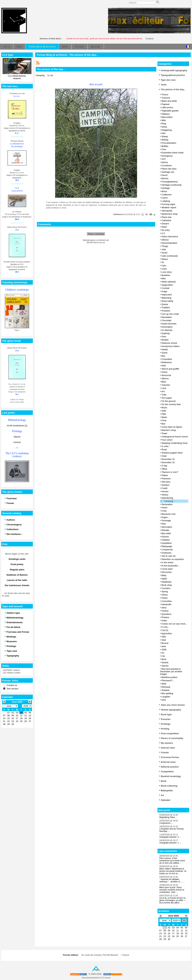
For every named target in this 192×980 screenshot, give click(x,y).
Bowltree (166, 275)
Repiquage (167, 546)
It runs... (165, 627)
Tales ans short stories (172, 705)
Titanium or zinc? (170, 472)
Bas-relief (166, 533)
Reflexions (167, 362)
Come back (167, 569)
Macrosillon (167, 117)
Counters (166, 588)
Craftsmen (166, 195)
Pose (164, 420)
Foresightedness (170, 182)
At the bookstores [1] (17, 426)
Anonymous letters (170, 346)
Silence (165, 240)
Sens (164, 608)
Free (164, 149)
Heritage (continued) (171, 185)
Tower (164, 433)
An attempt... (168, 330)
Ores (164, 337)
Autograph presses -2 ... (170, 837)
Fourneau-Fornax (169, 757)
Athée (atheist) (168, 282)
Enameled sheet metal (172, 153)
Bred (164, 659)
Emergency (167, 156)
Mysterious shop (169, 214)
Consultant (167, 359)
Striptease (166, 582)
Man (164, 278)
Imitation (166, 540)
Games (165, 666)
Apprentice (166, 633)
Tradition (166, 308)
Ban (163, 424)
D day (164, 466)
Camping (169, 501)
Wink (164, 684)
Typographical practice (172, 75)
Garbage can (168, 172)
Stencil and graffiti (170, 369)
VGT (164, 159)
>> (184, 920)
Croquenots (167, 550)
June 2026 (173, 916)
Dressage (166, 520)
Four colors (167, 440)
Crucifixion (167, 166)
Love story (166, 272)
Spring (165, 591)
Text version (12, 689)
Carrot (164, 198)
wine (164, 646)
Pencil (164, 175)
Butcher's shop (169, 430)
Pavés (164, 598)
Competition (166, 772)
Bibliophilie (166, 791)
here (164, 700)
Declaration (167, 504)
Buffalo (165, 146)
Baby (164, 575)
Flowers (165, 617)
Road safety (167, 301)
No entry (166, 230)
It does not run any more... (174, 624)
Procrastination (169, 143)
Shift (164, 411)
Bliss (164, 382)
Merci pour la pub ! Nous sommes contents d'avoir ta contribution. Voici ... (172, 890)
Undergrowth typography (173, 70)
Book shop (167, 585)
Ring (164, 124)
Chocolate (166, 320)
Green (164, 372)
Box (163, 356)
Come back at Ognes (172, 427)
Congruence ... (166, 823)
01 (165, 928)
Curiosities (167, 601)
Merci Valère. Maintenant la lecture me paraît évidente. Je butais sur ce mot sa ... (173, 871)
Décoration (167, 527)
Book (162, 781)
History (165, 495)
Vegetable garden (170, 111)
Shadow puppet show (172, 453)
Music (164, 408)
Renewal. (166, 687)
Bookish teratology (170, 776)
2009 (164, 650)
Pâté (164, 414)
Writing (165, 140)
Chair (164, 456)
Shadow (165, 690)
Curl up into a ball (170, 314)
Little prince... (168, 107)
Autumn (165, 537)
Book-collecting (168, 786)
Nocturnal (166, 375)
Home (164, 508)
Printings (165, 724)
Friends (164, 752)
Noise (164, 127)
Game (164, 353)
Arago (164, 291)
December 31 (168, 459)
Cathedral (166, 220)
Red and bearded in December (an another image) (171, 671)
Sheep (165, 136)
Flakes (165, 475)
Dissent (165, 224)
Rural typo (165, 714)
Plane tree (166, 217)
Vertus (165, 595)
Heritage (166, 188)
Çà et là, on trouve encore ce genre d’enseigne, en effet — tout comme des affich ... (172, 900)
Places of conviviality (171, 738)
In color (165, 446)
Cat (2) (165, 630)
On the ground (168, 401)
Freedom (166, 311)
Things (165, 246)
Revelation (167, 317)
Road (164, 449)
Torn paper (167, 398)
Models (165, 340)
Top (96, 970)
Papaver (165, 104)
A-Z (163, 233)
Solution (165, 485)
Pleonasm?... (168, 680)
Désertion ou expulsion (173, 559)
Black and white (169, 101)
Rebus (165, 259)
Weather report (169, 207)
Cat (163, 656)
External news (167, 762)
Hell (163, 133)
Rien (164, 524)
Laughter (166, 697)
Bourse (165, 643)
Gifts (164, 637)
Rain (164, 366)
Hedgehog (166, 130)
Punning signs (168, 204)
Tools (163, 85)
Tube (164, 395)
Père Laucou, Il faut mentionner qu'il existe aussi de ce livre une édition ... (172, 861)
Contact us (12, 685)
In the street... (168, 562)
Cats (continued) (169, 256)
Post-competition (169, 733)
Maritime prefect (169, 677)
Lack (164, 388)
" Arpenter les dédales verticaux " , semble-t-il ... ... (172, 880)
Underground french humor (175, 437)
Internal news (167, 748)
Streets (165, 662)
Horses (165, 491)
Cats (164, 266)
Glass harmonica (170, 237)
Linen (164, 269)
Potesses (166, 479)
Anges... (165, 517)
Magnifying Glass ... (168, 817)
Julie (164, 249)
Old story (166, 482)
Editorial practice (169, 767)
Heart (164, 227)
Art (163, 653)
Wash (164, 417)
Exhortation (167, 327)
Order (164, 621)
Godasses (166, 553)
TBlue (164, 469)
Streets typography (170, 710)
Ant (163, 391)
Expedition (167, 543)
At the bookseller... (170, 566)
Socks (164, 253)
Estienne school (169, 343)
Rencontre (166, 572)
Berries (165, 178)
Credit (164, 488)
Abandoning (167, 498)
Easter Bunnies (169, 324)
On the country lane (171, 404)
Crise (164, 511)
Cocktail (165, 288)
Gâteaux (166, 114)
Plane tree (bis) (169, 169)
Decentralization (169, 243)
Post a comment (96, 234)
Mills (164, 120)
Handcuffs (166, 604)
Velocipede (167, 211)
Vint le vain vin (169, 556)
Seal (164, 640)
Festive (165, 611)
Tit (163, 262)
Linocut (17, 442)
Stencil (17, 437)
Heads (165, 349)
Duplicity (166, 333)
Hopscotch (167, 295)
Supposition (167, 285)
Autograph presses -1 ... (170, 843)
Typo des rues (167, 80)
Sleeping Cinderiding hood (174, 443)
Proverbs (165, 719)
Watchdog (166, 298)
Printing (164, 729)
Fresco (165, 95)
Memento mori (168, 514)
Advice (165, 162)
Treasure (166, 98)
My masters (166, 743)
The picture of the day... (172, 89)
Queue (165, 304)
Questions (166, 614)
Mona (164, 191)
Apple (164, 579)
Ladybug (166, 201)
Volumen (166, 385)
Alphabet (164, 800)
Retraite (165, 530)
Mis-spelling (167, 693)
